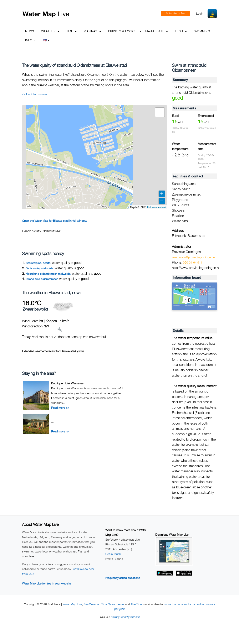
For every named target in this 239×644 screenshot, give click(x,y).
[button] (160, 112)
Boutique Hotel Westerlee (67, 383)
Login (200, 13)
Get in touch (113, 554)
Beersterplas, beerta (38, 263)
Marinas (92, 31)
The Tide (136, 604)
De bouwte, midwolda (39, 268)
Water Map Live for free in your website (46, 583)
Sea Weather (92, 604)
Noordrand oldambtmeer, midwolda (48, 274)
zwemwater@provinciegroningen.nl (194, 257)
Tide (72, 31)
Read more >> (60, 408)
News (30, 31)
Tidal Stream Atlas (113, 604)
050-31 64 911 (193, 262)
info (30, 40)
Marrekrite (157, 31)
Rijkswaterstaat (157, 207)
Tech (181, 31)
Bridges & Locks (122, 31)
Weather (50, 31)
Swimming (202, 31)
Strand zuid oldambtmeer (42, 279)
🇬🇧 (46, 40)
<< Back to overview (35, 94)
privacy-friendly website (125, 617)
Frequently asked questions (123, 578)
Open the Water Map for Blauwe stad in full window (54, 221)
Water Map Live (72, 604)
